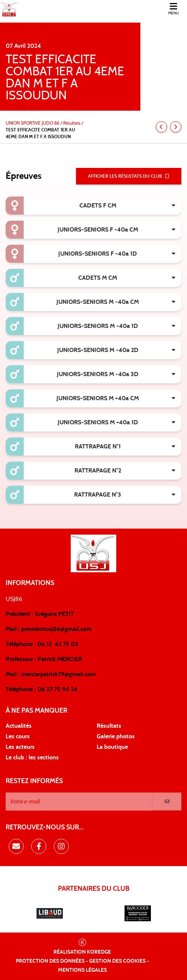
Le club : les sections (32, 757)
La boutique (112, 747)
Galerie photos (116, 736)
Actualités (19, 726)
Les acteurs (20, 747)
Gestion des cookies (117, 961)
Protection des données (50, 961)
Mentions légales (82, 970)
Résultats (109, 726)
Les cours (18, 736)
